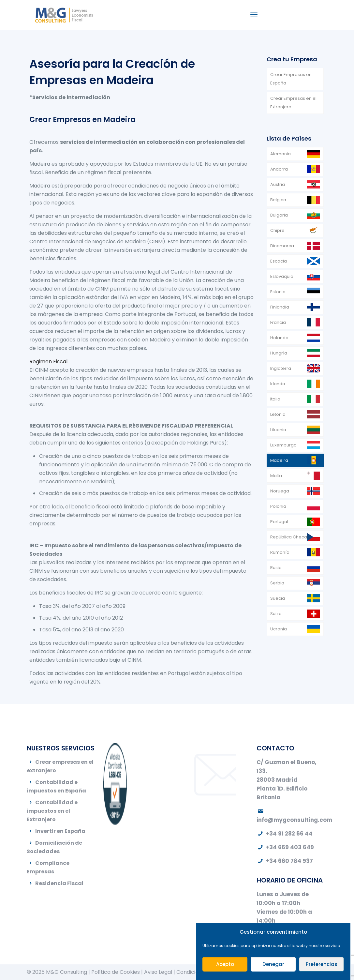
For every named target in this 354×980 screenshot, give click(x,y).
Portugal (279, 522)
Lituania (278, 430)
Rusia (276, 568)
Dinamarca (282, 246)
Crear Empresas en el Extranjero (293, 103)
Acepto (225, 964)
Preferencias (322, 964)
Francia (278, 322)
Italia (275, 399)
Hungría (279, 353)
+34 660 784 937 (285, 861)
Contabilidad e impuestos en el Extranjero (52, 811)
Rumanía (280, 552)
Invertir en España (60, 831)
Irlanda (278, 384)
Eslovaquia (282, 276)
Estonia (278, 292)
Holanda (279, 338)
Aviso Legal (158, 972)
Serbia (277, 583)
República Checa (289, 537)
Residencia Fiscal (59, 883)
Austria (278, 184)
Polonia (278, 506)
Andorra (279, 169)
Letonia (278, 414)
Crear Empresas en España (291, 79)
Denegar (273, 964)
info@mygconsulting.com (294, 820)
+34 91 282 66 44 (285, 834)
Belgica (278, 200)
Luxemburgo (283, 445)
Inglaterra (281, 368)
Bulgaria (279, 215)
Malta (276, 476)
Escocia (279, 261)
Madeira (279, 460)
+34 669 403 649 (285, 847)
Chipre (277, 230)
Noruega (280, 491)
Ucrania (279, 629)
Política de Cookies (116, 972)
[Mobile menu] (254, 15)
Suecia (278, 598)
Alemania (280, 154)
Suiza (276, 614)
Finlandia (280, 307)
